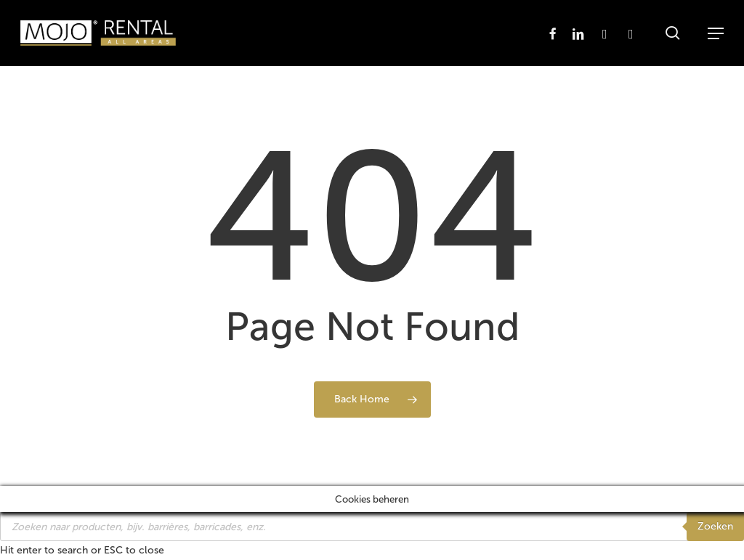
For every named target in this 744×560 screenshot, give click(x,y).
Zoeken (715, 526)
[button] (716, 33)
